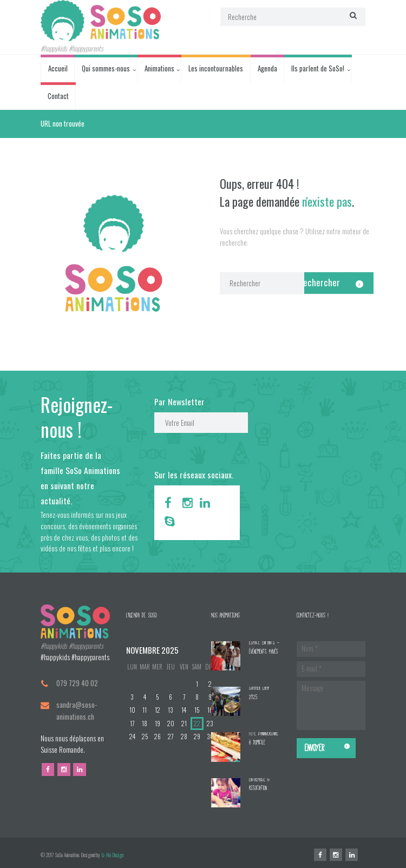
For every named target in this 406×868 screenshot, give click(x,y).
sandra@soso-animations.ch (77, 710)
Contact (58, 96)
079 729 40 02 (77, 683)
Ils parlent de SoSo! (318, 68)
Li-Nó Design (112, 855)
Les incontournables (216, 68)
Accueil (58, 68)
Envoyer (315, 748)
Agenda (267, 68)
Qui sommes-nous (106, 68)
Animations (159, 68)
